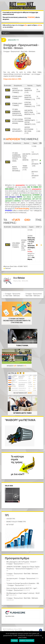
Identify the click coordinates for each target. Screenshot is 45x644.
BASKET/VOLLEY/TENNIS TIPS (16, 522)
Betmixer (8, 268)
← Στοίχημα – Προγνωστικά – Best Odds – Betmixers (12, 295)
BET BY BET (10, 525)
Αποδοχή (14, 640)
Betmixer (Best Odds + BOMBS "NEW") (16, 266)
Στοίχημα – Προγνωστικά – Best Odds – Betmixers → (33, 295)
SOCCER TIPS (11, 519)
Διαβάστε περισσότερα (27, 640)
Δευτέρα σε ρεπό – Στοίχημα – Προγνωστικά (21, 578)
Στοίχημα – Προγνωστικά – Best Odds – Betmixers (22, 574)
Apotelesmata (10, 616)
